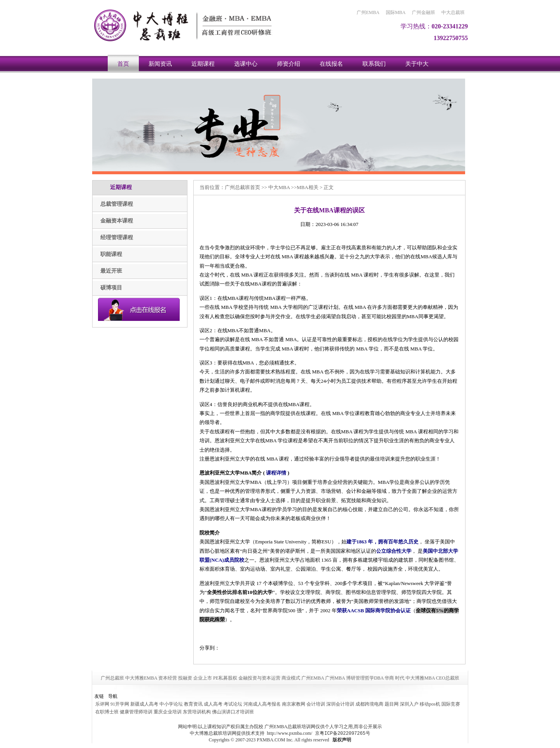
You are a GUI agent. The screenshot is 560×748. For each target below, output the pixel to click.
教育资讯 (193, 704)
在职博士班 (107, 712)
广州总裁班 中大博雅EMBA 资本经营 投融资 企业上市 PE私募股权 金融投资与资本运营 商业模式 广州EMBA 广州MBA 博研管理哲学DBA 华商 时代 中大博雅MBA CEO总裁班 (280, 678)
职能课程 (111, 254)
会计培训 (316, 704)
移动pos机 (430, 704)
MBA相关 (308, 187)
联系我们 (374, 64)
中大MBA (279, 187)
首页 (123, 64)
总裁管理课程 (117, 204)
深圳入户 (409, 704)
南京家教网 (294, 704)
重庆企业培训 (168, 712)
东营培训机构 (197, 712)
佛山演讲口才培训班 (233, 712)
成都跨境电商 (369, 704)
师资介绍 (289, 64)
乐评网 (102, 704)
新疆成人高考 (144, 704)
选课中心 (246, 64)
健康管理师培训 (136, 712)
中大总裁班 (453, 12)
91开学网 (120, 704)
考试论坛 (233, 704)
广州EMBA (368, 12)
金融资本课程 (117, 221)
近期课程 (203, 64)
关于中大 (417, 64)
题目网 (392, 704)
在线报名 (331, 64)
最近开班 (111, 271)
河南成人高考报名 (262, 704)
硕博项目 (111, 288)
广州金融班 (423, 12)
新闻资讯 (160, 64)
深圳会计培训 (340, 704)
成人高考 (213, 704)
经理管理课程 (117, 237)
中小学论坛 (171, 704)
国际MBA (396, 12)
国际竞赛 (451, 704)
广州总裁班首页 (242, 187)
